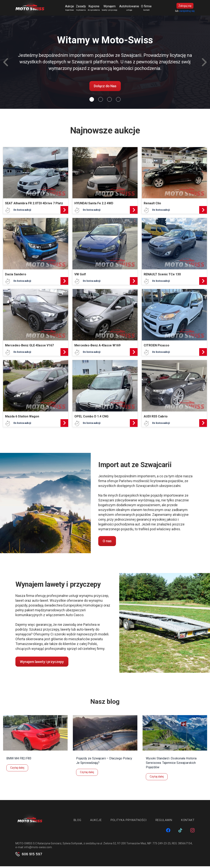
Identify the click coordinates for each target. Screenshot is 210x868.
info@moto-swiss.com (38, 849)
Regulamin (164, 822)
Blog (78, 822)
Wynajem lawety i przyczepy (42, 663)
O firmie (148, 9)
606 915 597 (32, 856)
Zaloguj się (185, 7)
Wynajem (111, 9)
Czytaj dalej (17, 769)
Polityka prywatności (129, 822)
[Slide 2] (109, 101)
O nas (107, 543)
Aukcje (71, 9)
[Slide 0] (92, 101)
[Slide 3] (118, 101)
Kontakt (188, 822)
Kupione (96, 9)
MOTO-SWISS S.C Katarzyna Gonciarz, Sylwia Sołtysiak (49, 845)
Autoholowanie (131, 9)
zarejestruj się (187, 12)
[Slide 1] (101, 101)
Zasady (83, 9)
